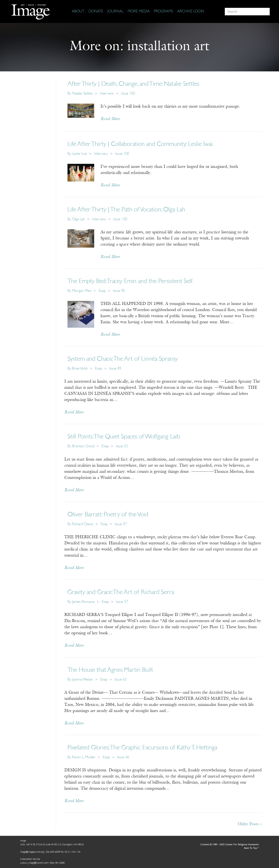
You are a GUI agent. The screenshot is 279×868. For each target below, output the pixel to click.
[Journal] (115, 12)
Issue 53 (122, 446)
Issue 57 (121, 524)
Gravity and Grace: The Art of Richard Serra (121, 592)
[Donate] (96, 12)
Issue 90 (119, 291)
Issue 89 (115, 369)
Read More (110, 119)
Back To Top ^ (251, 848)
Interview (107, 94)
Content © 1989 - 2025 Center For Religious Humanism (230, 845)
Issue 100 (128, 94)
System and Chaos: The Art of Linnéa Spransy (123, 359)
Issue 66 (123, 757)
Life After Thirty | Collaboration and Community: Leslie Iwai (140, 144)
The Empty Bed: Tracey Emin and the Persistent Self (130, 281)
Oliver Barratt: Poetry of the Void (108, 515)
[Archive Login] (191, 12)
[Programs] (163, 12)
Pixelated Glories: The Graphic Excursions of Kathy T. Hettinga (142, 748)
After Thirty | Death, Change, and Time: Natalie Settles (133, 84)
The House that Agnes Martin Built (110, 670)
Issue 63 (121, 680)
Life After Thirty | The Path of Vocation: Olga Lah (126, 210)
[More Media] (139, 12)
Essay (102, 291)
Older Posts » (250, 824)
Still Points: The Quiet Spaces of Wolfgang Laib (124, 437)
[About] (78, 12)
